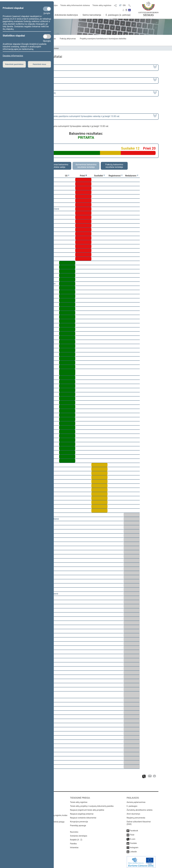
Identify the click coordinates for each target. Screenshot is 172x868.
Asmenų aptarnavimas (136, 800)
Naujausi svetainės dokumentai (83, 816)
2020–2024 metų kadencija (28, 67)
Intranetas (74, 846)
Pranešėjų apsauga (78, 824)
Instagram (134, 846)
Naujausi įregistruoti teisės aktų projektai (87, 808)
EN (124, 5)
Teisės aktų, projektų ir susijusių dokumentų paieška (92, 804)
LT (120, 5)
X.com (132, 837)
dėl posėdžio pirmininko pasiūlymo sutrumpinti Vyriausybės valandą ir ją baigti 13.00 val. (67, 116)
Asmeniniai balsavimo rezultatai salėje (58, 166)
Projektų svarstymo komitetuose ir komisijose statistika (103, 39)
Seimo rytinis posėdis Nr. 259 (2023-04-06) (35, 93)
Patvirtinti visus (39, 64)
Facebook (134, 829)
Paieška (73, 842)
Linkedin (133, 850)
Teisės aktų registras (102, 5)
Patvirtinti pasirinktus (14, 64)
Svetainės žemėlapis (79, 834)
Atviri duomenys (133, 812)
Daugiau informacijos (13, 56)
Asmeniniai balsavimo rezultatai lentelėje (86, 166)
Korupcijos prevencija (79, 820)
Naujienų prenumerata (136, 816)
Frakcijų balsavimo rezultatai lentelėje (114, 166)
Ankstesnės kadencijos (66, 15)
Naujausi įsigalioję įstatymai (82, 812)
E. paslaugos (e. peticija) (118, 15)
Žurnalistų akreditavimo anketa (139, 808)
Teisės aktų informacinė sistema (75, 5)
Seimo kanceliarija (92, 15)
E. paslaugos (132, 804)
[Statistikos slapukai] (47, 36)
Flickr (132, 833)
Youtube (133, 841)
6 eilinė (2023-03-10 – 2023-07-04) (32, 80)
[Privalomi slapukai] (47, 9)
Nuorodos (74, 830)
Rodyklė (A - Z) (76, 838)
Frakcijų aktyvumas (68, 39)
